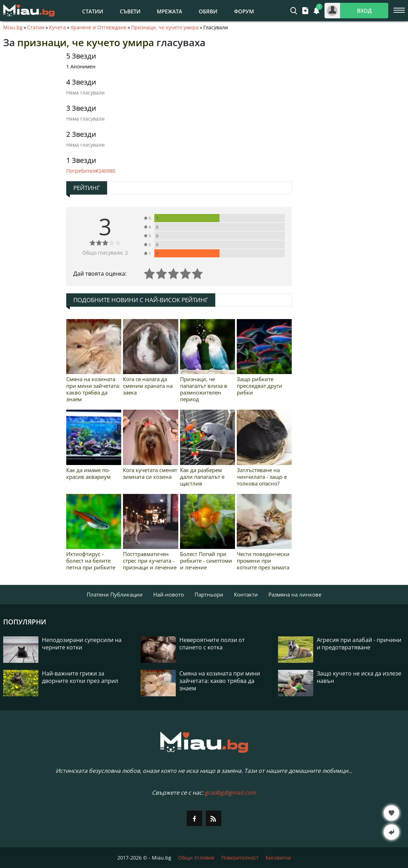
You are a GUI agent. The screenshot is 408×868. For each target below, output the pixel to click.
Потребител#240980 (91, 171)
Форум (244, 11)
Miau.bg (13, 27)
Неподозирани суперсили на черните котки (82, 644)
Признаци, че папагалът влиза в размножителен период (204, 389)
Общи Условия (196, 858)
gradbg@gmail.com (230, 793)
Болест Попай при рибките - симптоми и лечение (206, 561)
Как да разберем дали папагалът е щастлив (202, 477)
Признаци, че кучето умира (165, 27)
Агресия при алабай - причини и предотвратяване (359, 644)
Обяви (208, 11)
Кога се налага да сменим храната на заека (148, 386)
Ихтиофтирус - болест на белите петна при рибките (91, 561)
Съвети (130, 11)
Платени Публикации (115, 594)
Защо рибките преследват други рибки (259, 386)
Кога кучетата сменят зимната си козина (150, 473)
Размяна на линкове (295, 594)
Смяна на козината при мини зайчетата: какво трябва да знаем (93, 389)
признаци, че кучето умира (86, 42)
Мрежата (169, 11)
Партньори (209, 594)
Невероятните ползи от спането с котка (212, 644)
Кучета (57, 27)
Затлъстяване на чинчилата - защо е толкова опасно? (262, 477)
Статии (93, 11)
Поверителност (240, 858)
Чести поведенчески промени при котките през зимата (263, 561)
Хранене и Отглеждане (98, 27)
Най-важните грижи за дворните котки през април (80, 677)
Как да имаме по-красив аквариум (88, 473)
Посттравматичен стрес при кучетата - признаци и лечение (150, 561)
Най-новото (169, 594)
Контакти (246, 594)
